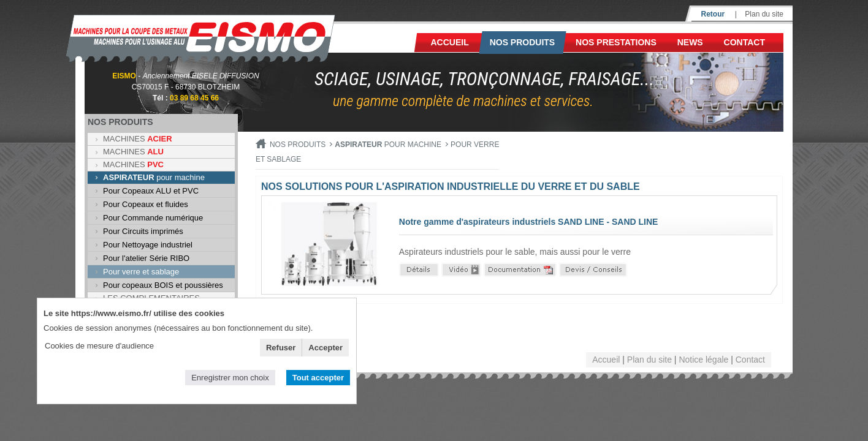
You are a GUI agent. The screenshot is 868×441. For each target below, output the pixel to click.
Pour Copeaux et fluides (146, 204)
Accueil (450, 42)
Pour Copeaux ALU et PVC (151, 191)
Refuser (281, 348)
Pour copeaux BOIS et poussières (163, 285)
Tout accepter (318, 378)
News (690, 42)
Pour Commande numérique (153, 218)
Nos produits (523, 42)
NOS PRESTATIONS (616, 42)
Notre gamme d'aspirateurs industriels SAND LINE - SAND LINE (529, 222)
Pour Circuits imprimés (143, 231)
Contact (744, 42)
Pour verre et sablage (141, 272)
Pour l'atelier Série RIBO (146, 258)
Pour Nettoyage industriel (148, 245)
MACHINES (138, 139)
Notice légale (703, 360)
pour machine (154, 177)
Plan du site (764, 14)
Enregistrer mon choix (230, 378)
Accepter (325, 348)
